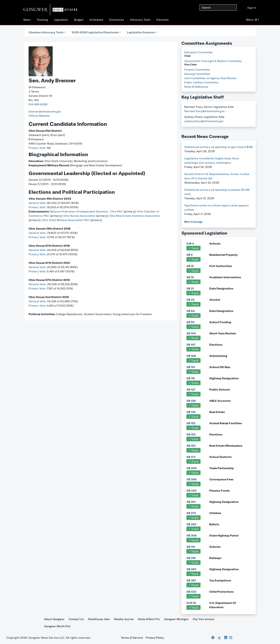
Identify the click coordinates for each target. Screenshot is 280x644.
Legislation (61, 20)
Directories (117, 20)
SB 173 (191, 457)
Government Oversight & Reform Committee (213, 61)
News (27, 20)
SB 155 (191, 446)
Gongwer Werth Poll (57, 626)
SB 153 (191, 434)
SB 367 (191, 580)
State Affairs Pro (149, 619)
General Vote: (38, 203)
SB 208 (192, 479)
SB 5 (190, 255)
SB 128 (191, 401)
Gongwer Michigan (176, 619)
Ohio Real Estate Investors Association (135, 216)
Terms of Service (132, 638)
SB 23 (190, 300)
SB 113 (191, 367)
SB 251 (191, 502)
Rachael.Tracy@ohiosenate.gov (204, 111)
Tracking (42, 20)
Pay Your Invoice (204, 619)
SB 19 (190, 277)
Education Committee (198, 52)
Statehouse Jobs (99, 619)
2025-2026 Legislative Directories (95, 32)
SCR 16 (191, 603)
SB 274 (191, 513)
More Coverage (193, 222)
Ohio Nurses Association (80, 216)
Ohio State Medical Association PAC (66, 220)
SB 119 (191, 378)
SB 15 (190, 266)
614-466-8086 (38, 104)
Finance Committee (197, 70)
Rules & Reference (196, 87)
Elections (162, 20)
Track (193, 248)
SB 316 (191, 558)
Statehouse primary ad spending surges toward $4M (218, 147)
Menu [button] (252, 20)
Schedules (96, 20)
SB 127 (191, 389)
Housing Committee (197, 74)
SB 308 (192, 535)
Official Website (39, 116)
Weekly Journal (124, 619)
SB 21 (190, 288)
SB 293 (191, 524)
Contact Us (76, 619)
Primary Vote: (38, 148)
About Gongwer (54, 619)
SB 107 (191, 345)
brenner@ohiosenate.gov (45, 111)
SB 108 (191, 356)
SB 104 (191, 333)
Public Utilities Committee (201, 82)
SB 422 (191, 592)
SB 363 (191, 569)
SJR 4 (190, 243)
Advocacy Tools (140, 20)
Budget (79, 20)
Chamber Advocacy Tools (46, 32)
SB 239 (191, 491)
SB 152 (191, 423)
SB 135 (191, 412)
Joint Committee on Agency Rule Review (210, 78)
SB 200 (192, 468)
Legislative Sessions (141, 32)
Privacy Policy (155, 638)
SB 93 (190, 322)
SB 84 (191, 311)
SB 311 (191, 547)
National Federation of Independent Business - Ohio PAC (86, 211)
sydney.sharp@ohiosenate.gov (204, 121)
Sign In (252, 8)
